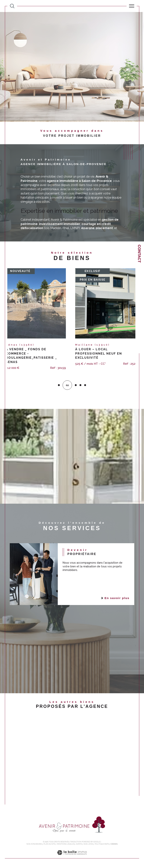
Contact (139, 254)
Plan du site (49, 844)
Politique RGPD (102, 844)
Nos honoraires (34, 844)
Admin (79, 844)
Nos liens (88, 844)
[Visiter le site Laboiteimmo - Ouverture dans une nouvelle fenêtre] (72, 857)
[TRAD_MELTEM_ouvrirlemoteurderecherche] (12, 6)
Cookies (114, 844)
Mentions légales (66, 844)
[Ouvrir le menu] (132, 6)
